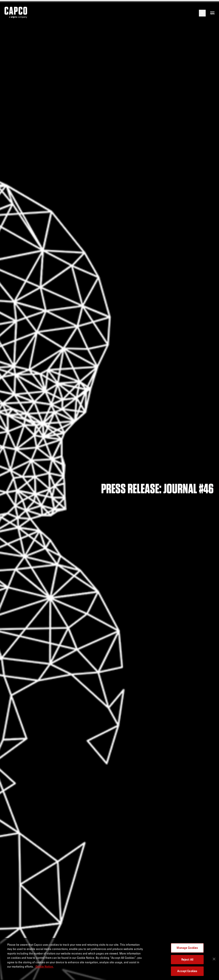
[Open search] (202, 13)
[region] (109, 959)
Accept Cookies (187, 971)
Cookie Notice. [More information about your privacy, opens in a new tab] (44, 966)
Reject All (187, 959)
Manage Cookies (187, 948)
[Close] (214, 959)
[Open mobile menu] (212, 13)
